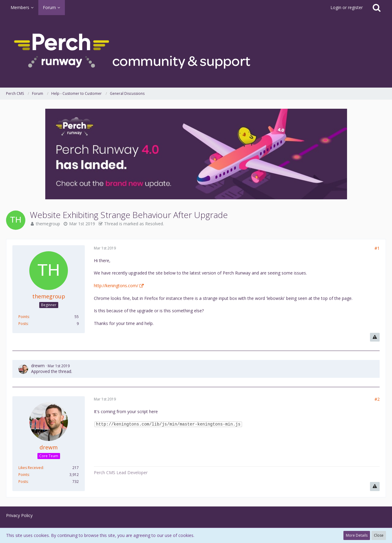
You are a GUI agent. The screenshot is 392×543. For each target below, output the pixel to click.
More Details (357, 535)
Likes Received (31, 468)
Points (24, 317)
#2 (377, 399)
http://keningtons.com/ (116, 286)
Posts (23, 324)
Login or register (347, 7)
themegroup (48, 224)
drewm (38, 366)
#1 (377, 248)
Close (379, 535)
